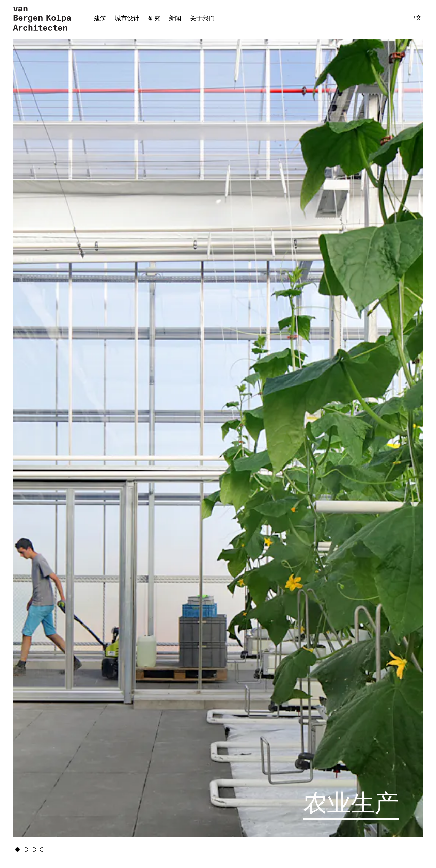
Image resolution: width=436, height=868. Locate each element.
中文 (416, 18)
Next (377, 436)
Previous (59, 436)
